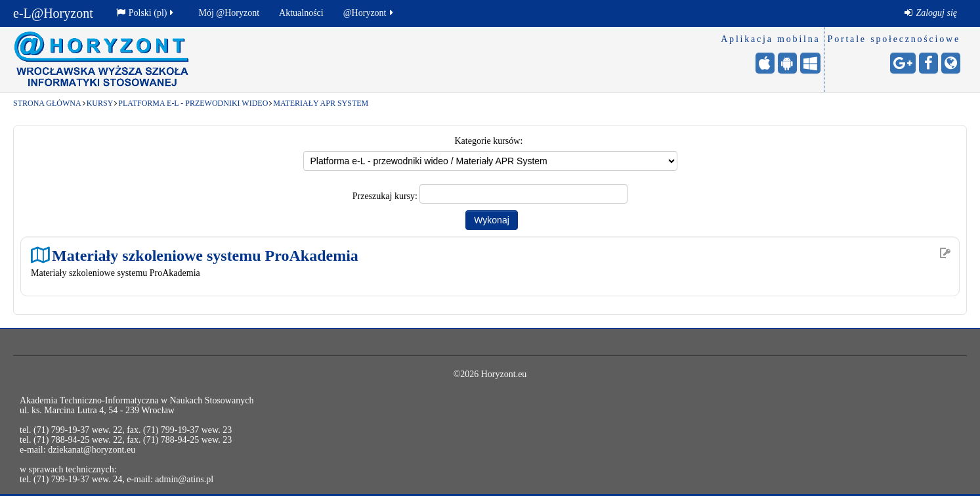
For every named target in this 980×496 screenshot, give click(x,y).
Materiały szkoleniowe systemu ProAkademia (205, 255)
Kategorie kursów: (489, 141)
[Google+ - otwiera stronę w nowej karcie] (903, 63)
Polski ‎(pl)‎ (146, 13)
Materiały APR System (321, 103)
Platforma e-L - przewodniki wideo (193, 103)
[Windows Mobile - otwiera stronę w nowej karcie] (810, 63)
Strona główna (47, 103)
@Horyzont (369, 13)
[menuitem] (931, 13)
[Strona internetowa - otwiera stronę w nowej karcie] (951, 63)
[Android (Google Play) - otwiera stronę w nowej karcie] (787, 63)
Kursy (100, 103)
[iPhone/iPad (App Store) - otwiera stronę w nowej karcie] (765, 63)
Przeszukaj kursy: (386, 196)
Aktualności (301, 13)
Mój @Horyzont (229, 13)
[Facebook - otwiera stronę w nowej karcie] (928, 63)
